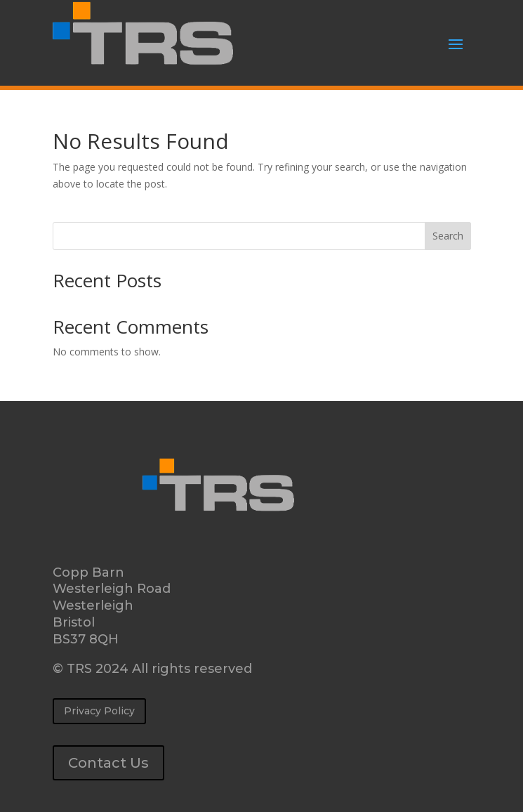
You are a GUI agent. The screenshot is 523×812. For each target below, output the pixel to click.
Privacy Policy (99, 711)
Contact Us (108, 763)
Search (448, 236)
